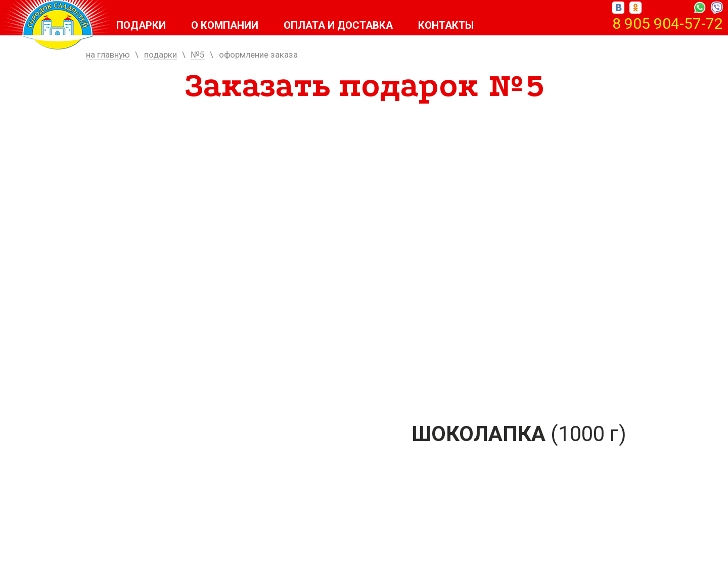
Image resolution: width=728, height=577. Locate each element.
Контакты (446, 25)
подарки (161, 55)
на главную (108, 55)
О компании (225, 25)
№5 (198, 55)
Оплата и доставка (338, 25)
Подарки (141, 25)
